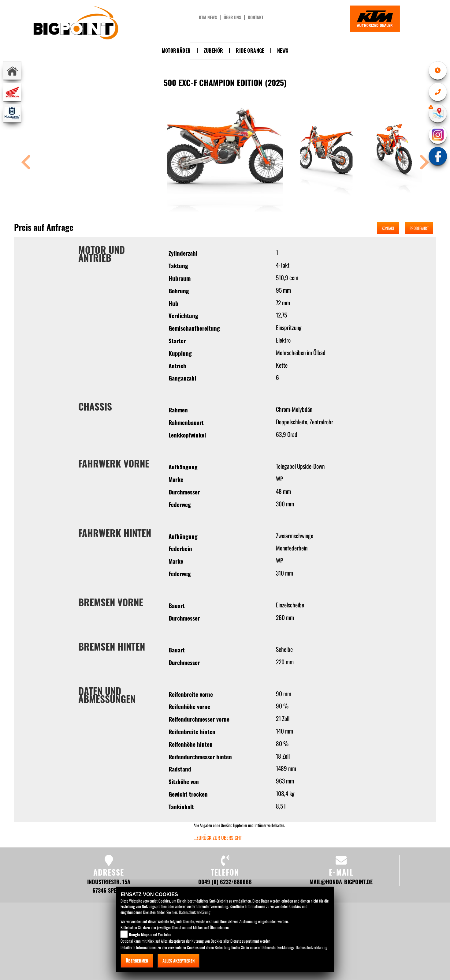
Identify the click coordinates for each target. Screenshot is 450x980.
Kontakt (256, 17)
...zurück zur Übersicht (218, 838)
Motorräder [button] (176, 51)
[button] (26, 163)
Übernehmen (137, 961)
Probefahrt (419, 228)
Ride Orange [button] (250, 51)
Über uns (232, 17)
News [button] (283, 51)
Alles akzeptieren (179, 961)
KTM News (208, 17)
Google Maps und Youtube (150, 934)
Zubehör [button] (214, 51)
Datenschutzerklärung (195, 912)
